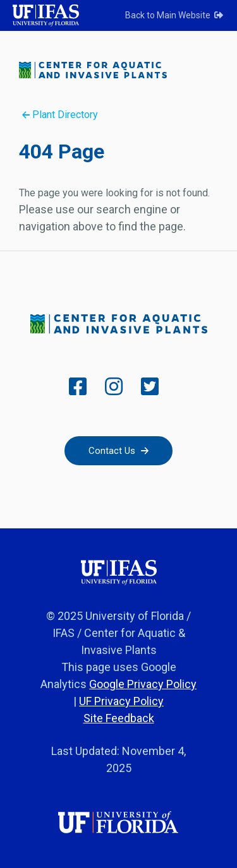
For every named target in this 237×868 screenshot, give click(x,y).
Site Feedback (119, 718)
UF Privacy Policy (121, 701)
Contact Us (118, 451)
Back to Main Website (175, 15)
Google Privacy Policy (143, 684)
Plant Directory (60, 115)
